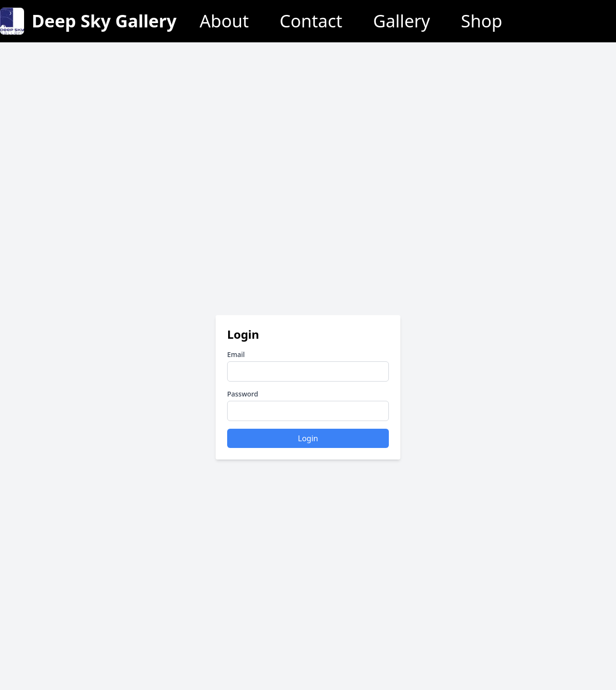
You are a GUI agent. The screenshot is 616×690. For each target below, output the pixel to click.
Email (236, 354)
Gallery (402, 21)
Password (243, 394)
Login (308, 438)
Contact (311, 21)
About (224, 21)
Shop (482, 21)
